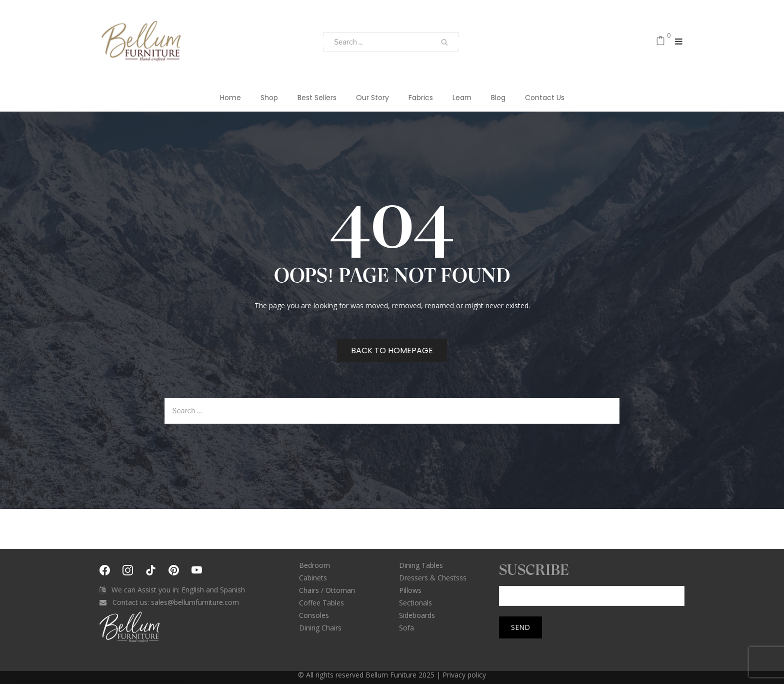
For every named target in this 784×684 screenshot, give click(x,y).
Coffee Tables (321, 603)
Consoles (314, 615)
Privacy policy (464, 675)
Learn (462, 98)
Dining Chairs (320, 628)
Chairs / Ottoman (327, 590)
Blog (498, 98)
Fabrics (421, 98)
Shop (269, 98)
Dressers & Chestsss (433, 578)
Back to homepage (392, 351)
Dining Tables (421, 565)
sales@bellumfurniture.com (195, 602)
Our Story (372, 98)
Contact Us (545, 98)
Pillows (410, 590)
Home (230, 98)
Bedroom (314, 565)
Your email (592, 589)
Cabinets (313, 578)
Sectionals (415, 603)
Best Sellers (317, 98)
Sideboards (417, 615)
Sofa (406, 628)
